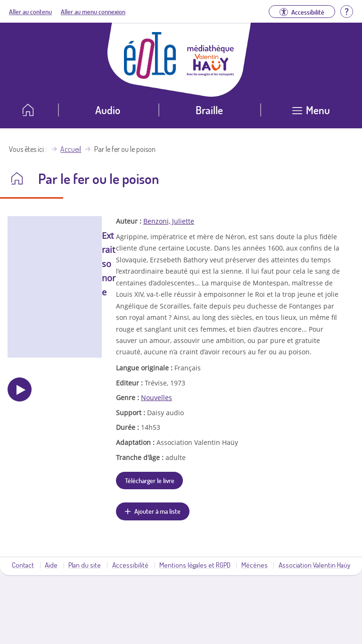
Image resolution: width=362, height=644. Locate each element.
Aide (51, 565)
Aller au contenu (30, 11)
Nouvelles (156, 397)
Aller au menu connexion (93, 11)
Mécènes (255, 565)
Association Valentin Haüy (314, 565)
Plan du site (85, 565)
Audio (108, 110)
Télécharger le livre (150, 480)
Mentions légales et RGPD (195, 565)
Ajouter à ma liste (157, 511)
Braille (209, 110)
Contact (23, 565)
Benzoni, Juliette (169, 221)
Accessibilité (130, 565)
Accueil (71, 149)
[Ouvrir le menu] (311, 113)
